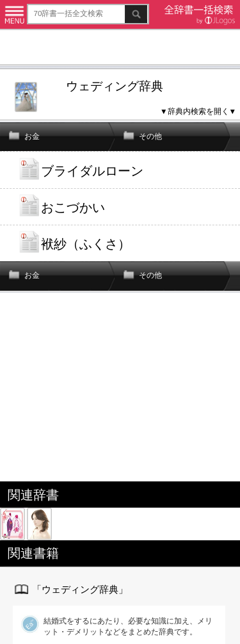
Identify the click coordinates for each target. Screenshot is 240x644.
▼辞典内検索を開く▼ (198, 111)
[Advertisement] (120, 49)
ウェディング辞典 (115, 86)
